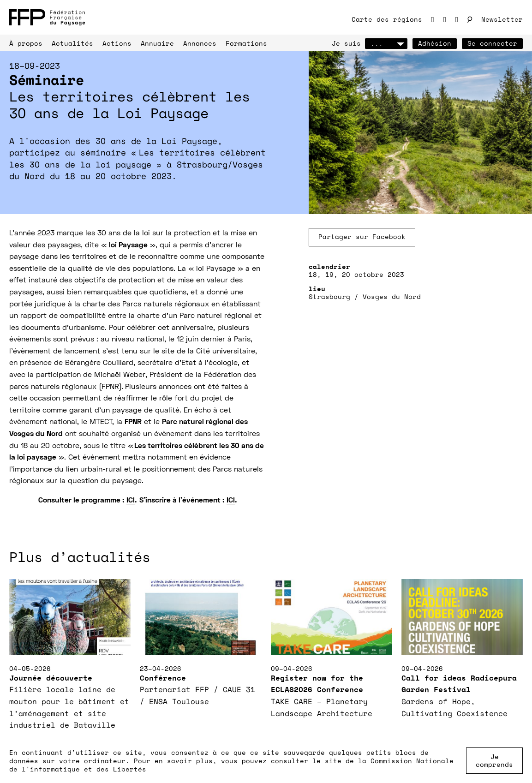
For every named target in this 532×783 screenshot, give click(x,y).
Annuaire (157, 43)
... (386, 43)
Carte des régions (387, 19)
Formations (246, 43)
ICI (131, 501)
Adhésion (435, 43)
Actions (117, 43)
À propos (26, 43)
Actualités (72, 43)
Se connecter (492, 43)
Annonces (200, 43)
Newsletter (502, 19)
